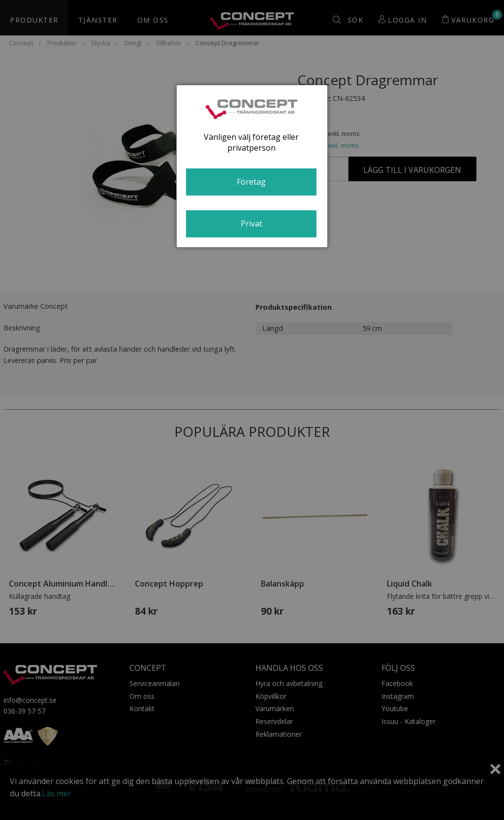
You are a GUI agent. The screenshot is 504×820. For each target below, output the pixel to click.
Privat (252, 224)
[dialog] (252, 166)
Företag (251, 182)
